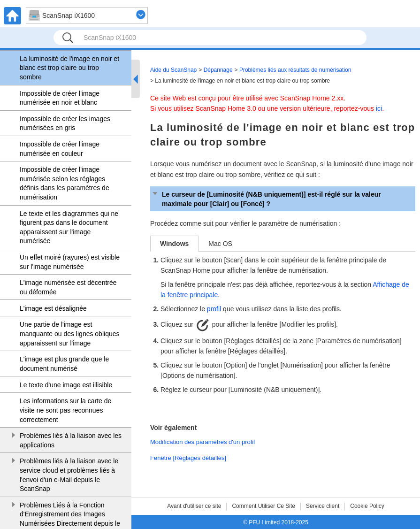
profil (214, 309)
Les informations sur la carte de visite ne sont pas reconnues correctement (65, 410)
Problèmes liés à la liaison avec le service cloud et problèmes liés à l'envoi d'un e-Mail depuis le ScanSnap (69, 475)
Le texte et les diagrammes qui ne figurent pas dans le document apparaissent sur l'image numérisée (69, 227)
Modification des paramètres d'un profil (202, 442)
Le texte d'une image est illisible (66, 385)
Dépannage (218, 70)
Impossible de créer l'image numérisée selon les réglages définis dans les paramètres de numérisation (65, 183)
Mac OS (220, 244)
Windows (174, 244)
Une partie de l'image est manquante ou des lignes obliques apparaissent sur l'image (70, 333)
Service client (323, 506)
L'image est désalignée (53, 308)
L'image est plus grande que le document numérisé (64, 364)
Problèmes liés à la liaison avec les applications (71, 440)
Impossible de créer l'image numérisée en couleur (60, 149)
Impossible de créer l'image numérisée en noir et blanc (60, 98)
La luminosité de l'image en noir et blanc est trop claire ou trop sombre (69, 68)
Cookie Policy (367, 506)
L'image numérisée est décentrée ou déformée (68, 287)
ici (379, 108)
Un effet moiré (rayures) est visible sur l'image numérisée (70, 262)
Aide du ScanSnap (173, 70)
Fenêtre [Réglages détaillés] (188, 458)
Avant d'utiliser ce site (194, 506)
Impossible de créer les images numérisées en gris (65, 123)
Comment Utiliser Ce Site (263, 506)
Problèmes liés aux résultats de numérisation (295, 70)
